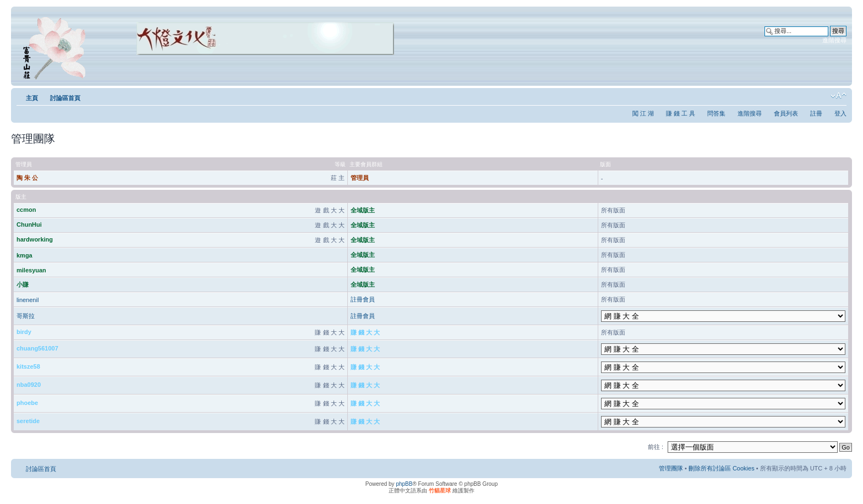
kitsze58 (28, 366)
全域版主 (363, 210)
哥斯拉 (26, 316)
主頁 (32, 98)
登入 (840, 113)
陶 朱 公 (27, 178)
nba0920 (29, 385)
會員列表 (786, 113)
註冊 (816, 113)
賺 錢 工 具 (681, 113)
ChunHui (29, 224)
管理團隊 (671, 468)
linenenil (28, 300)
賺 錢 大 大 (365, 332)
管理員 (360, 178)
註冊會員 (363, 299)
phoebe (27, 403)
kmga (24, 255)
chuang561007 (37, 348)
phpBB (404, 484)
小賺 (23, 284)
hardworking (35, 239)
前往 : (656, 447)
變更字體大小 (839, 96)
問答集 (716, 113)
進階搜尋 (834, 40)
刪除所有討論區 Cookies (722, 468)
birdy (24, 332)
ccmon (26, 210)
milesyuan (31, 270)
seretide (28, 421)
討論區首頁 (65, 98)
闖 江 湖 (643, 113)
